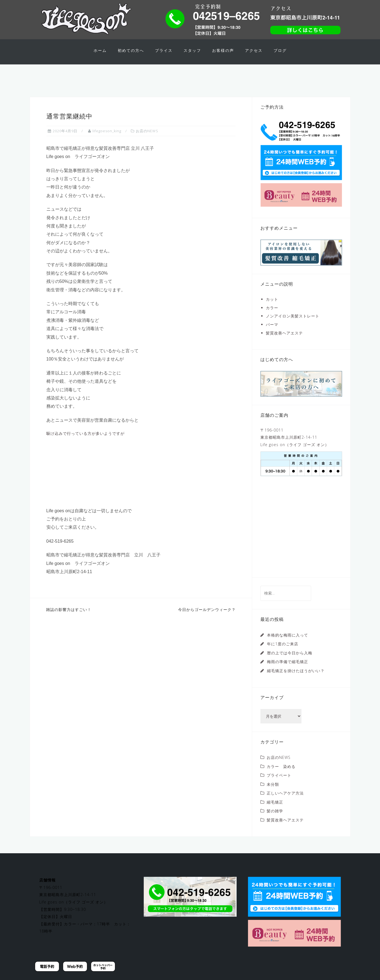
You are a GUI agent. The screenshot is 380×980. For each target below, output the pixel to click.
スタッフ (192, 50)
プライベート (279, 785)
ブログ (280, 50)
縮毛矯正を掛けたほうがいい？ (296, 680)
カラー (272, 317)
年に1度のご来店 (283, 653)
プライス (164, 50)
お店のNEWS (147, 140)
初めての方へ (131, 50)
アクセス (254, 50)
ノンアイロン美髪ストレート (293, 326)
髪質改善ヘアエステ (284, 342)
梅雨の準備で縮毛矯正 (288, 671)
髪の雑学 (275, 820)
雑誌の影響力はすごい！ (69, 619)
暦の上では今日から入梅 (290, 662)
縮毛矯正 (275, 811)
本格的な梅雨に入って (288, 644)
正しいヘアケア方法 (285, 803)
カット (272, 309)
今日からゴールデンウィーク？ (207, 619)
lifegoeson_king (107, 140)
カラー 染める (281, 776)
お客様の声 (223, 50)
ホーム (100, 50)
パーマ (272, 334)
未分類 (273, 794)
